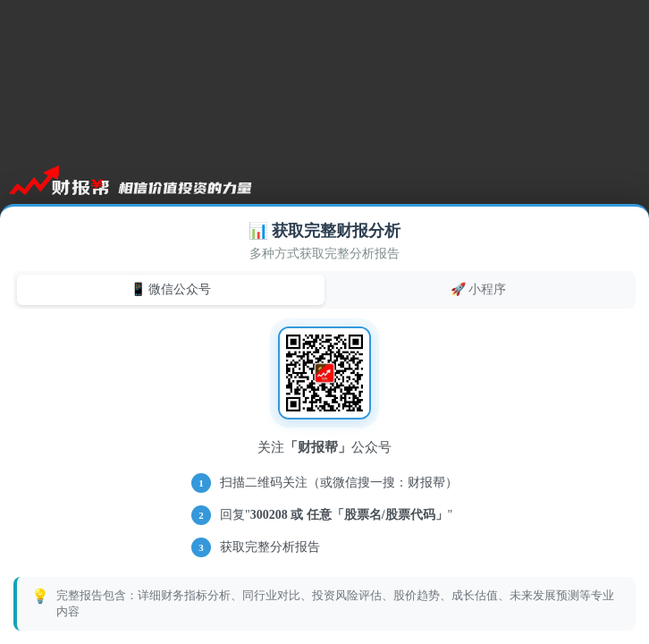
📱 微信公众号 (171, 289)
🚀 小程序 (479, 289)
